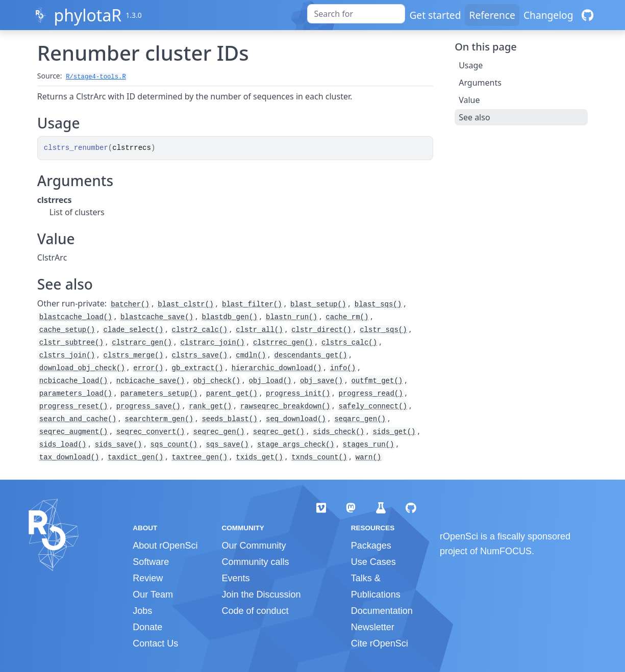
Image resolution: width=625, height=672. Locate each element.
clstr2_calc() (200, 330)
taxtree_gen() (200, 457)
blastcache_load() (76, 317)
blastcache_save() (157, 317)
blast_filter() (252, 304)
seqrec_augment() (73, 432)
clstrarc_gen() (142, 343)
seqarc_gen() (360, 419)
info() (343, 368)
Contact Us (155, 643)
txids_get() (259, 457)
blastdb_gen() (229, 317)
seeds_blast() (229, 419)
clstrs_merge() (134, 355)
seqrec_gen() (219, 432)
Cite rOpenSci (380, 643)
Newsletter (373, 627)
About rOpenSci (165, 546)
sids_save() (118, 445)
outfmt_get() (377, 381)
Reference (492, 15)
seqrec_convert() (151, 432)
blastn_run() (292, 317)
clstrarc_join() (212, 343)
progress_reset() (73, 406)
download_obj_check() (82, 368)
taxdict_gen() (135, 457)
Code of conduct (255, 611)
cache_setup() (67, 330)
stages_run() (369, 445)
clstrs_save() (200, 355)
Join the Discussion (261, 595)
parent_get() (232, 394)
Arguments (480, 83)
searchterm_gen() (159, 419)
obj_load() (270, 381)
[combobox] (356, 14)
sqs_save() (227, 445)
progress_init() (298, 394)
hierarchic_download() (277, 368)
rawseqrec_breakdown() (285, 406)
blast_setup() (318, 304)
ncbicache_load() (73, 381)
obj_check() (217, 381)
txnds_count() (319, 457)
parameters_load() (76, 394)
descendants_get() (311, 355)
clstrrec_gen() (283, 343)
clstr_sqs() (383, 330)
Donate (147, 627)
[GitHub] (587, 15)
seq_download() (296, 419)
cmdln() (251, 355)
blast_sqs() (378, 304)
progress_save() (148, 406)
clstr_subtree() (71, 343)
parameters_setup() (159, 394)
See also (474, 117)
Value (469, 100)
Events (235, 578)
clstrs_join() (67, 355)
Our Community (254, 546)
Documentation (382, 611)
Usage (471, 65)
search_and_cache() (78, 419)
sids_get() (394, 432)
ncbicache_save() (151, 381)
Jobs (142, 611)
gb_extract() (198, 368)
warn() (368, 457)
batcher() (130, 304)
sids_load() (63, 445)
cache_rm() (347, 317)
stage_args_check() (296, 445)
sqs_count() (174, 445)
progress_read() (371, 394)
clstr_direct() (321, 330)
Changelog (548, 15)
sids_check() (339, 432)
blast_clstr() (185, 304)
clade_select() (134, 330)
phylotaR (87, 15)
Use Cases (373, 562)
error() (148, 368)
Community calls (255, 562)
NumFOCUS (506, 551)
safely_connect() (373, 406)
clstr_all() (259, 330)
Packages (371, 546)
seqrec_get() (279, 432)
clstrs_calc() (349, 343)
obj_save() (321, 381)
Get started (435, 15)
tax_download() (69, 457)
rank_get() (210, 406)
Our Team (153, 595)
